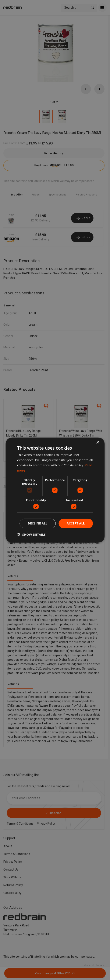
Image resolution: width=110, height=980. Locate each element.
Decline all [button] (38, 523)
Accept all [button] (76, 523)
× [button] (98, 442)
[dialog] (55, 490)
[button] (31, 534)
